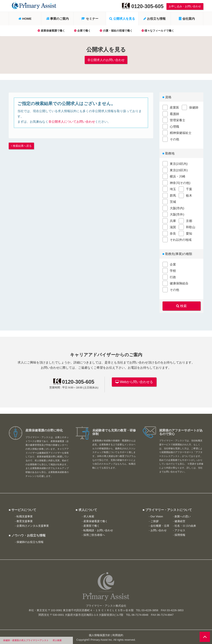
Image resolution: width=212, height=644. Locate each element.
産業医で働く (92, 524)
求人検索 (57, 640)
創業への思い (183, 515)
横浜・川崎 (178, 176)
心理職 (174, 126)
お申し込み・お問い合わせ (185, 6)
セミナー (90, 19)
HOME (25, 19)
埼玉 (173, 188)
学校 (173, 270)
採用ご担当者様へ (94, 534)
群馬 (173, 195)
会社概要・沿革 (160, 524)
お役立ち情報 (155, 19)
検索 (183, 305)
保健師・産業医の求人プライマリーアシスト (26, 640)
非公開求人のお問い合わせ (106, 59)
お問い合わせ (159, 529)
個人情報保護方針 (100, 634)
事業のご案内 (57, 19)
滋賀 (173, 226)
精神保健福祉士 (181, 132)
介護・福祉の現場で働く (116, 31)
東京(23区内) (179, 163)
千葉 (189, 188)
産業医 (174, 107)
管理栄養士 (178, 119)
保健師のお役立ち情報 (30, 541)
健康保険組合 (179, 283)
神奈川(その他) (180, 182)
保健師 (194, 107)
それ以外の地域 (181, 239)
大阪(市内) (177, 208)
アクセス (180, 529)
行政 (173, 276)
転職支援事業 (25, 515)
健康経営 (180, 520)
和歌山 (191, 226)
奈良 (173, 233)
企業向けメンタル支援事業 (33, 524)
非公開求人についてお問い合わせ (72, 121)
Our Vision (157, 515)
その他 (174, 139)
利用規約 (118, 634)
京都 (189, 220)
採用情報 (180, 534)
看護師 (174, 113)
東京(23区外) (179, 170)
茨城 (173, 201)
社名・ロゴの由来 (185, 524)
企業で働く (82, 31)
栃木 (189, 195)
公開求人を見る (122, 19)
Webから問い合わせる (134, 380)
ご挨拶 (155, 520)
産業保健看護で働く (51, 31)
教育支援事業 (25, 520)
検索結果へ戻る (21, 145)
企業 (173, 264)
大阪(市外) (177, 214)
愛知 (189, 233)
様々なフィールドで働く (158, 31)
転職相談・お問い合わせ (98, 529)
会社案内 (187, 19)
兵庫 (173, 220)
